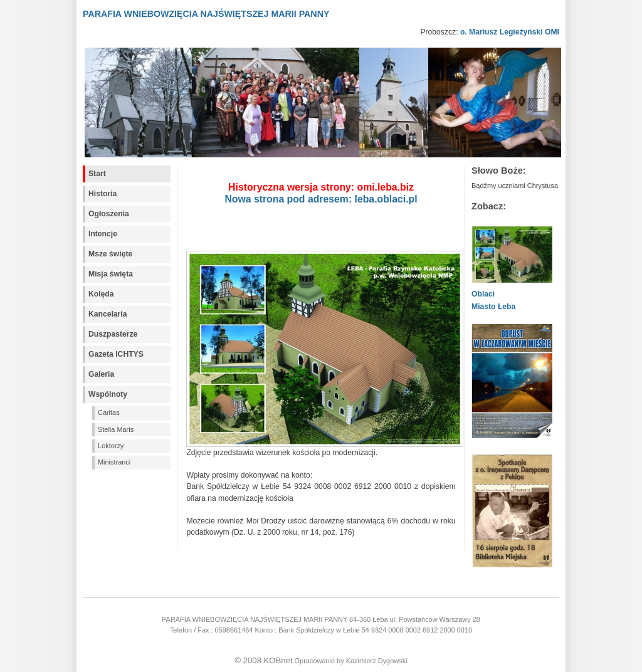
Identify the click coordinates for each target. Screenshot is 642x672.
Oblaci (483, 294)
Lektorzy (111, 446)
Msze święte (110, 254)
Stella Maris (116, 429)
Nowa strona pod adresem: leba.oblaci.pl (321, 199)
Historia (103, 194)
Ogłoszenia (109, 214)
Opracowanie (315, 661)
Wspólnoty (108, 394)
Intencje (103, 234)
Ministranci (114, 462)
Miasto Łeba (493, 307)
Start (97, 174)
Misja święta (111, 274)
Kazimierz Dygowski (377, 661)
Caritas (109, 412)
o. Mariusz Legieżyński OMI (510, 32)
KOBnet (278, 660)
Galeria (101, 374)
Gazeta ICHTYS (116, 354)
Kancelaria (108, 314)
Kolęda (101, 294)
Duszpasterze (113, 334)
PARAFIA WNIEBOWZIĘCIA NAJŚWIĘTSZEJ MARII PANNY (206, 14)
